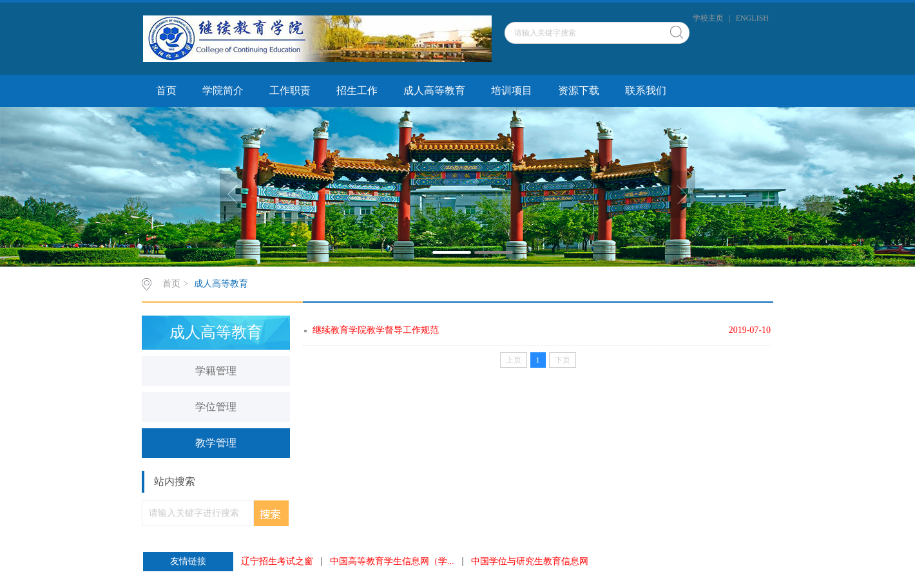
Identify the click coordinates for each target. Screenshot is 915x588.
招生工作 (357, 90)
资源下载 (579, 90)
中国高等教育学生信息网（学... (392, 562)
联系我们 (646, 90)
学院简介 (223, 90)
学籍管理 (216, 371)
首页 (166, 90)
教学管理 (216, 443)
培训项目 (512, 90)
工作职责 (290, 90)
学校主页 (708, 18)
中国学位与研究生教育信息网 (530, 562)
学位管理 (216, 407)
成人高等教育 (434, 90)
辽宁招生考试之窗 (277, 562)
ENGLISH (752, 18)
